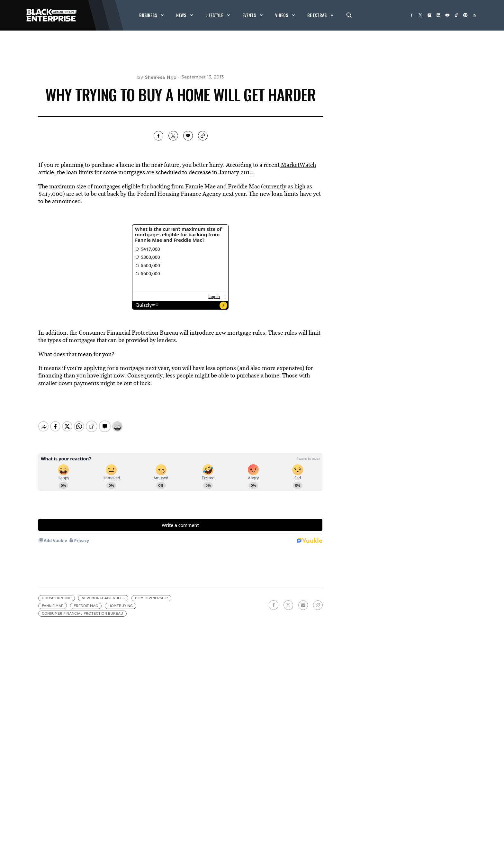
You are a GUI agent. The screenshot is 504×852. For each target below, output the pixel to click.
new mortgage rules (103, 598)
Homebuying (121, 606)
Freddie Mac (86, 606)
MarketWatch (298, 165)
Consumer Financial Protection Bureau (82, 614)
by (157, 77)
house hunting (57, 598)
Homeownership (151, 598)
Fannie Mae (53, 606)
